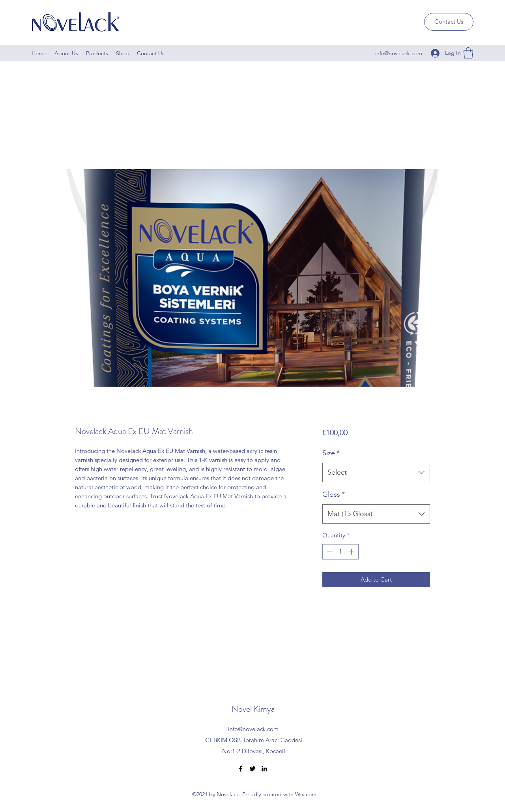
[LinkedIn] (264, 769)
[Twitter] (252, 769)
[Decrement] (329, 552)
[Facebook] (241, 769)
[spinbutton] (340, 552)
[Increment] (352, 552)
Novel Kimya (253, 709)
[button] (468, 53)
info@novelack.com (399, 53)
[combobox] (376, 473)
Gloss (334, 494)
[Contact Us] (449, 22)
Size (331, 453)
